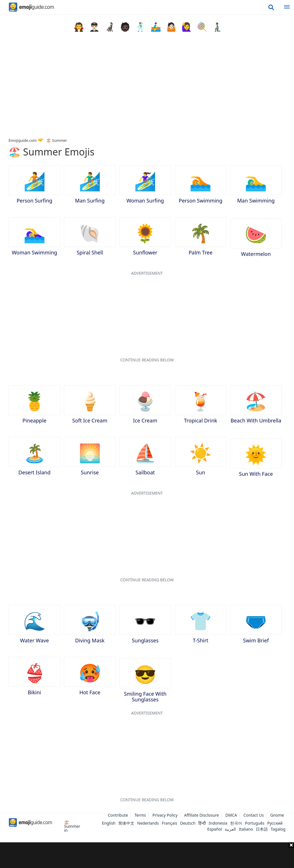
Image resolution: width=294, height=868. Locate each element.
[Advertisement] (147, 855)
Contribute (118, 815)
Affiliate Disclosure (202, 815)
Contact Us (254, 815)
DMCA (231, 815)
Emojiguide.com (23, 140)
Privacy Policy (165, 815)
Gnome (277, 815)
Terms (140, 815)
